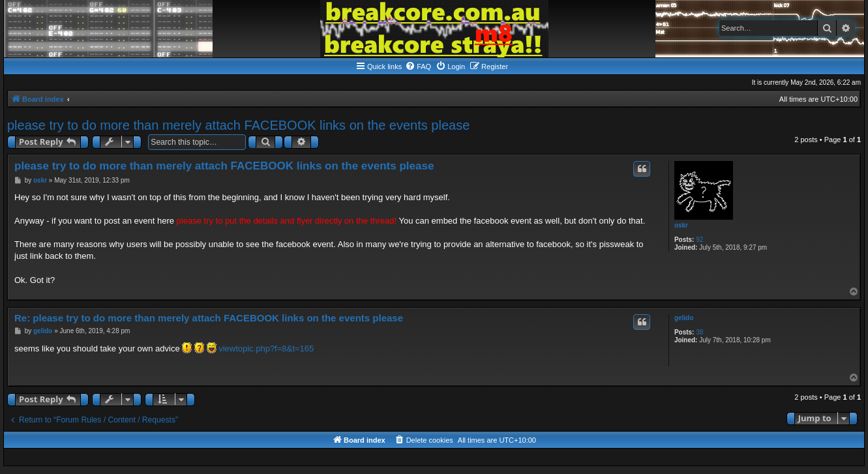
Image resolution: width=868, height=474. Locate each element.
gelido (684, 318)
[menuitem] (418, 67)
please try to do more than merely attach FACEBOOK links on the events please (238, 125)
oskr (681, 225)
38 (699, 332)
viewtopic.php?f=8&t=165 (266, 348)
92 (699, 240)
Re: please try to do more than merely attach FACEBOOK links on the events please (209, 318)
